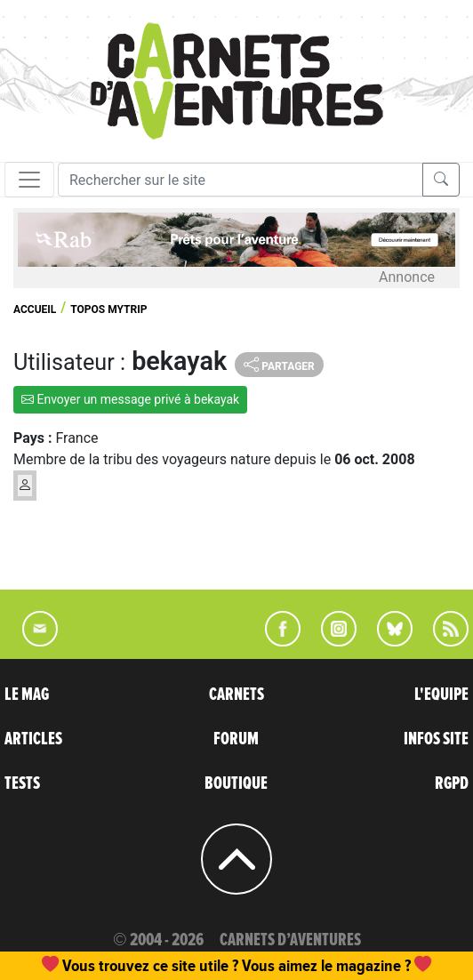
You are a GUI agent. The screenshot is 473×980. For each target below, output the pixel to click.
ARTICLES (33, 739)
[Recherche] (241, 180)
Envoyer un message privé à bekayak (130, 399)
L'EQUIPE (441, 695)
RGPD (452, 783)
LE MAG (27, 695)
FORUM (236, 739)
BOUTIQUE (236, 783)
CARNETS (236, 695)
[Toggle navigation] (29, 180)
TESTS (22, 783)
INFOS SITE (436, 739)
